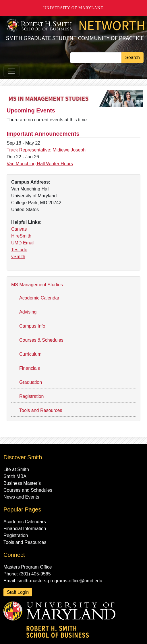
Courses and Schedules (28, 490)
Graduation (31, 382)
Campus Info (32, 326)
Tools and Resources (41, 410)
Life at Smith (16, 469)
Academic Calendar (39, 298)
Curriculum (30, 354)
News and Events (21, 497)
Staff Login (18, 592)
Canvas (19, 229)
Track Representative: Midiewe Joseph (46, 150)
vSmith (18, 257)
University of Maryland (74, 8)
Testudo (19, 250)
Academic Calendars (25, 522)
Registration (31, 396)
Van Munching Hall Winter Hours (40, 164)
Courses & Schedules (41, 340)
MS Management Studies (37, 285)
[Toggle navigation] (11, 71)
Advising (28, 312)
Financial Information (25, 529)
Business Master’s (22, 483)
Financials (30, 368)
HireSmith (21, 236)
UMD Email (23, 243)
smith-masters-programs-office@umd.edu (60, 581)
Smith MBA (15, 476)
